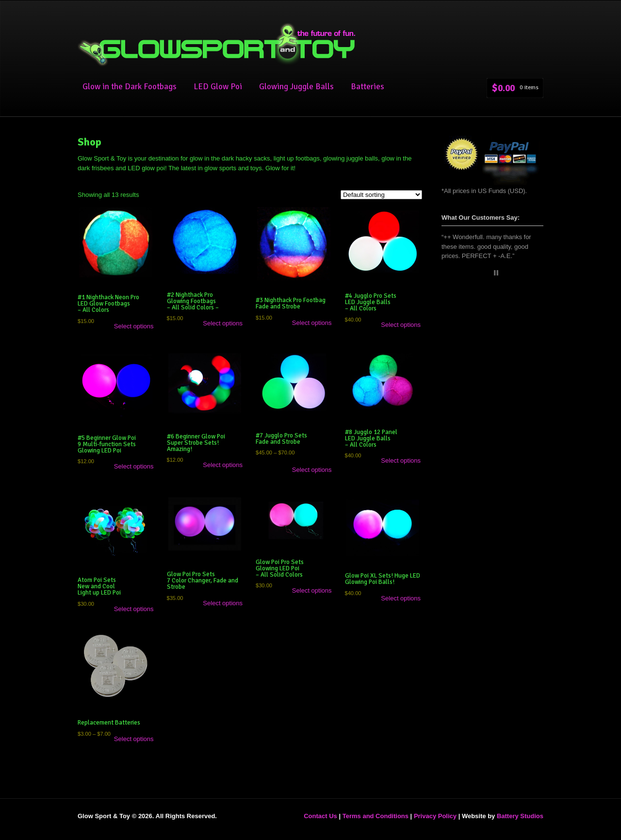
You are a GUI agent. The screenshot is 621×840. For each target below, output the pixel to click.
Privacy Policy (435, 816)
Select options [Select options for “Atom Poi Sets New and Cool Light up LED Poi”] (134, 609)
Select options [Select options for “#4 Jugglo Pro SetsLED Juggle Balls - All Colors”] (401, 325)
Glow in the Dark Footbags (130, 87)
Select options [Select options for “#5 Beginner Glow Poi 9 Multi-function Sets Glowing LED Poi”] (134, 466)
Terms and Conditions (376, 816)
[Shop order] (381, 195)
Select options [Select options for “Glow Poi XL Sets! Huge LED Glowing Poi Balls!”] (401, 598)
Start (489, 273)
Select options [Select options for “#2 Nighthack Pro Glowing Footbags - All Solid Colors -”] (223, 323)
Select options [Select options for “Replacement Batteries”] (134, 739)
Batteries (368, 87)
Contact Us (320, 816)
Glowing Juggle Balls (296, 87)
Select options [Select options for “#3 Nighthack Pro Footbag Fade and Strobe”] (312, 323)
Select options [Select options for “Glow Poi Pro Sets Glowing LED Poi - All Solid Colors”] (312, 590)
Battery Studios (520, 816)
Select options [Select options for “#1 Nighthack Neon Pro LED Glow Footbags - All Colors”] (134, 326)
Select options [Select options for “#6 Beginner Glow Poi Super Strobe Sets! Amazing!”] (223, 465)
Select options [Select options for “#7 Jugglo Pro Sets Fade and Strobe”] (312, 470)
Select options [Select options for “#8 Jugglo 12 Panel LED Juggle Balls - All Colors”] (401, 460)
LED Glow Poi (218, 87)
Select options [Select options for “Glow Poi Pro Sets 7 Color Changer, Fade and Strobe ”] (223, 603)
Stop (496, 273)
